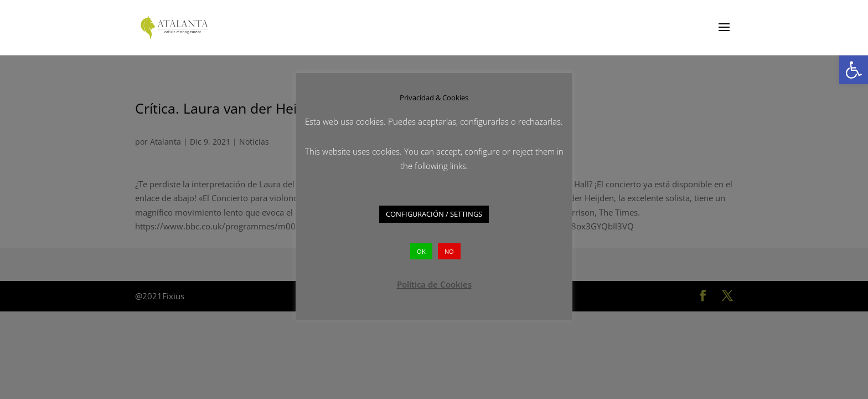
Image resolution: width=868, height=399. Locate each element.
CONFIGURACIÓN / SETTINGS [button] (434, 214)
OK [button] (421, 251)
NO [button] (449, 251)
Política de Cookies (434, 284)
